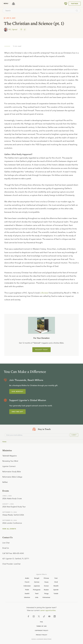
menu (6, 3)
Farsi (56, 578)
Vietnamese (46, 597)
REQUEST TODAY (42, 350)
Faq (41, 622)
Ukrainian (27, 597)
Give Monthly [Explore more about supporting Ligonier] (17, 391)
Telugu (46, 593)
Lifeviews (44, 293)
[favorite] (22, 30)
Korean (46, 586)
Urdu (37, 597)
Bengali (37, 578)
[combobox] (38, 11)
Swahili (27, 593)
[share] (24, 30)
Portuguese (37, 590)
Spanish (56, 590)
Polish (27, 590)
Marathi (56, 586)
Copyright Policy (42, 630)
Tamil (37, 593)
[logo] (13, 4)
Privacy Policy (42, 635)
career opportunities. (48, 610)
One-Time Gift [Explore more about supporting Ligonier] (17, 412)
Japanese (37, 586)
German (37, 582)
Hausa (46, 582)
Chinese (46, 578)
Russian (46, 590)
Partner (75, 4)
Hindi (56, 582)
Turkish (56, 593)
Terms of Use (41, 626)
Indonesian (27, 586)
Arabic (27, 578)
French (27, 582)
